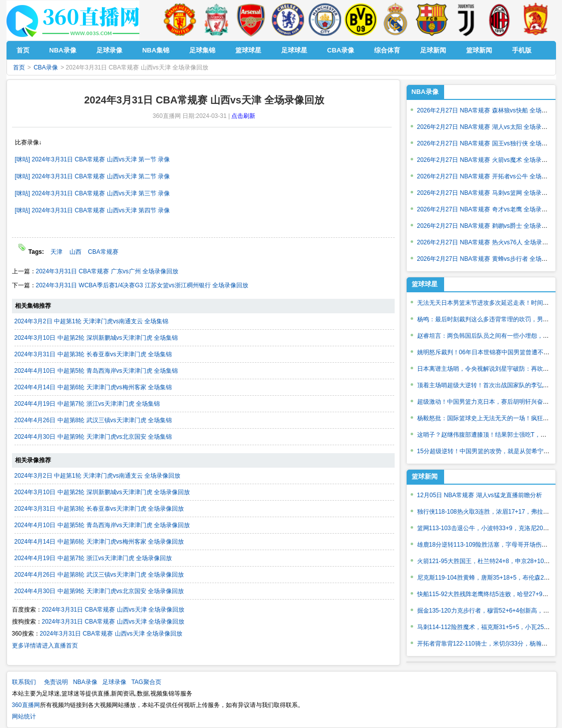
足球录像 (114, 682)
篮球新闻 (425, 476)
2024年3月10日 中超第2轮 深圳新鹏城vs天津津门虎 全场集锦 (96, 338)
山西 (75, 252)
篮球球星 (425, 284)
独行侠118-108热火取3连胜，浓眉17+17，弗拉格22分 (490, 512)
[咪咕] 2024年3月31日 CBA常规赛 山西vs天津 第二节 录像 (93, 176)
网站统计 (24, 717)
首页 (19, 67)
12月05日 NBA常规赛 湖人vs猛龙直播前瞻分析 (480, 495)
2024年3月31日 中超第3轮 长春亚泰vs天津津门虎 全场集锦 (93, 354)
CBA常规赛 (103, 252)
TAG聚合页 (146, 682)
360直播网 (26, 705)
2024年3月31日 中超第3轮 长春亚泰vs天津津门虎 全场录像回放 (99, 509)
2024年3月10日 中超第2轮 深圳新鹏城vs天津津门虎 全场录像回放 (102, 492)
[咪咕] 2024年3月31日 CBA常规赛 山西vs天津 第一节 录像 (93, 159)
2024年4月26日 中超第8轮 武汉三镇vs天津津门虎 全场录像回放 (99, 575)
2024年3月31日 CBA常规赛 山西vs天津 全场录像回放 (113, 610)
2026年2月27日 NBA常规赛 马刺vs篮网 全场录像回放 (488, 193)
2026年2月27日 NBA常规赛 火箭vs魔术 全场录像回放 (488, 160)
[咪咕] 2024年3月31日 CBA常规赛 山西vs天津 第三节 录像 (93, 193)
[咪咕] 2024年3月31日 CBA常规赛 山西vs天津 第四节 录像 (93, 210)
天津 (56, 252)
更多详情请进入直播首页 (45, 646)
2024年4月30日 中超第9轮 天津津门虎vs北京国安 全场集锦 (93, 437)
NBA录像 (425, 92)
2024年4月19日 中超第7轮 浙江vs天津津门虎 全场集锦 (87, 404)
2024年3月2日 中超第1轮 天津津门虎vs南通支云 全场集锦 (92, 321)
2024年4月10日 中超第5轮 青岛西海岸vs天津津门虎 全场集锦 (96, 371)
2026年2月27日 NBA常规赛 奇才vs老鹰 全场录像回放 (488, 209)
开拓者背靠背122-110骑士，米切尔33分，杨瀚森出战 (488, 644)
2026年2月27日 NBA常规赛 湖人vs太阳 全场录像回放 (488, 127)
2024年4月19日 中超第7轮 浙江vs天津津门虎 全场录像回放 (93, 558)
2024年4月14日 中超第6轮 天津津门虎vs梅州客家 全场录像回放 (99, 542)
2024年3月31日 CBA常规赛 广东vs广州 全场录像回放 (107, 271)
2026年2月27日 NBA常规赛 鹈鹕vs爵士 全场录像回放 (488, 226)
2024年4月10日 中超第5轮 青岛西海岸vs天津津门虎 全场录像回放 (102, 525)
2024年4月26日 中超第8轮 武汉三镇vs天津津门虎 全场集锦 (93, 420)
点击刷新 (243, 116)
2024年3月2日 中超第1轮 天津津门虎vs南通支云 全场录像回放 (98, 476)
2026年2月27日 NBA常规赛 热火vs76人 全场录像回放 (489, 242)
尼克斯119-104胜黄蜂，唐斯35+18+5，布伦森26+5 (486, 578)
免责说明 (56, 682)
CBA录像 (46, 67)
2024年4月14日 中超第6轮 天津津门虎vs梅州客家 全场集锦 (93, 387)
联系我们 (24, 682)
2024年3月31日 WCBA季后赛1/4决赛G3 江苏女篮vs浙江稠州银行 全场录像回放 (142, 285)
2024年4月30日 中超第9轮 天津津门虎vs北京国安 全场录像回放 (99, 591)
